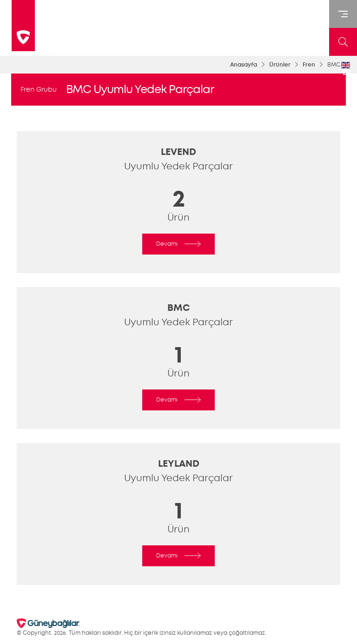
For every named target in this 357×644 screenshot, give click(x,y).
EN (346, 69)
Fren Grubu (39, 89)
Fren (309, 65)
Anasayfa (244, 65)
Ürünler (280, 65)
